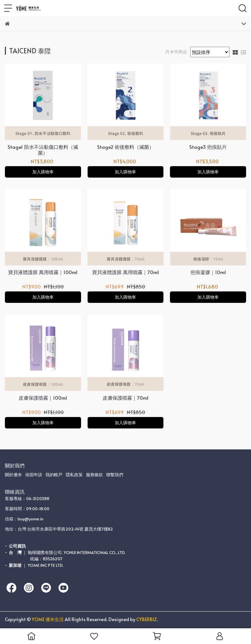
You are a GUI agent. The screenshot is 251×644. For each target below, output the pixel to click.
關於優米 (13, 475)
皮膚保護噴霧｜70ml (125, 398)
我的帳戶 (54, 475)
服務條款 (94, 475)
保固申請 (34, 475)
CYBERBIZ (147, 619)
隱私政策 (74, 475)
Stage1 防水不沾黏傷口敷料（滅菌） (43, 150)
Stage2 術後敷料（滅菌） (125, 147)
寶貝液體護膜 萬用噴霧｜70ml (125, 272)
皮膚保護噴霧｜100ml (43, 398)
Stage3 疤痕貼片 (208, 147)
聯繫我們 (115, 475)
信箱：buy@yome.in (24, 519)
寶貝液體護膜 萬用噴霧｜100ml (43, 272)
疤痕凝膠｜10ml (208, 272)
